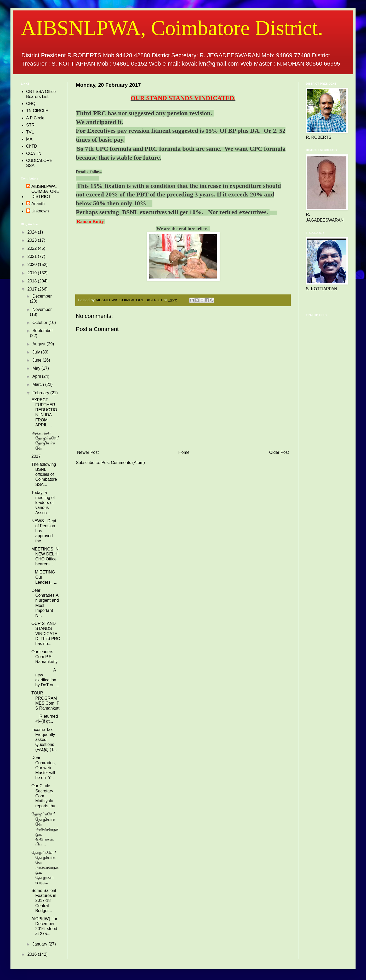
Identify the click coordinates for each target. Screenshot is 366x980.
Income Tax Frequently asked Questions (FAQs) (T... (44, 740)
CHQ (31, 104)
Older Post (279, 452)
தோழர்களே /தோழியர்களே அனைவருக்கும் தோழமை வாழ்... (45, 867)
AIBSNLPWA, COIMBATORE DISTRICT (45, 191)
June (38, 360)
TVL (30, 132)
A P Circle (35, 118)
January (40, 944)
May (37, 368)
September (43, 331)
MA (29, 139)
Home (184, 452)
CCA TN (34, 153)
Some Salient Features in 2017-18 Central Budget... (44, 901)
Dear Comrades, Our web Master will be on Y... (44, 768)
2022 (33, 248)
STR (30, 125)
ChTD (32, 146)
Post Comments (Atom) (123, 463)
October (40, 323)
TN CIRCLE (37, 111)
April (37, 376)
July (37, 352)
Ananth (38, 204)
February (41, 393)
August (39, 344)
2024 (33, 232)
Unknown (40, 211)
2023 (33, 240)
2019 (33, 273)
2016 (33, 954)
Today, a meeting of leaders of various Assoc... (43, 503)
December (42, 296)
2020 (33, 265)
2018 (33, 281)
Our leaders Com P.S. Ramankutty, (45, 657)
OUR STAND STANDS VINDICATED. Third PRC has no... (46, 634)
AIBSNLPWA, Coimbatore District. (172, 28)
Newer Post (88, 452)
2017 (33, 289)
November (42, 309)
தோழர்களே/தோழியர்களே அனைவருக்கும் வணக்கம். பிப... (45, 829)
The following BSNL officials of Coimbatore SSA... (44, 474)
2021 (33, 256)
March (39, 384)
